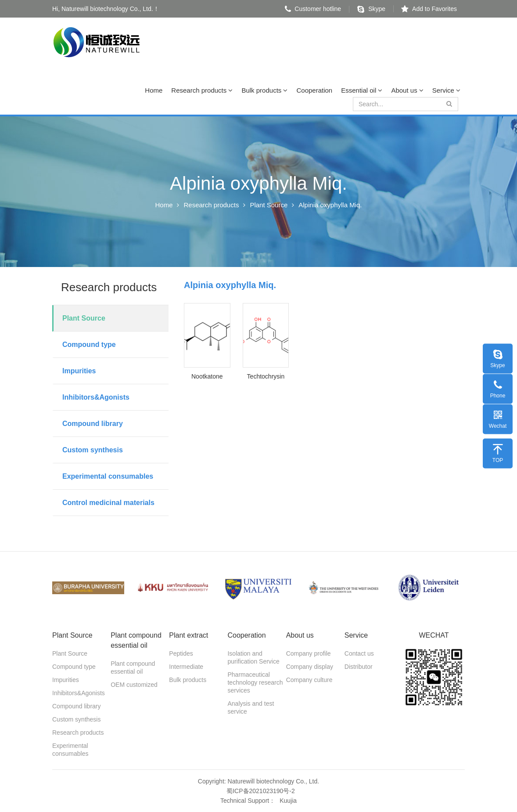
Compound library (93, 424)
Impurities (79, 371)
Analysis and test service (251, 707)
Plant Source (269, 205)
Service (446, 90)
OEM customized (134, 685)
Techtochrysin (266, 376)
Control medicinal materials (108, 503)
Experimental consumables (108, 476)
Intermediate (186, 667)
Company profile (309, 653)
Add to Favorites (429, 9)
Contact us (359, 653)
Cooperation (314, 90)
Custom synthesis (93, 450)
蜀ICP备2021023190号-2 (261, 791)
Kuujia (288, 801)
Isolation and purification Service (253, 657)
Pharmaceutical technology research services (255, 682)
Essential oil (362, 90)
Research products (202, 90)
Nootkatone (207, 376)
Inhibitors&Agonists (96, 397)
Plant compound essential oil (133, 668)
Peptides (181, 653)
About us (407, 90)
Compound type (89, 345)
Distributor (359, 667)
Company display (310, 667)
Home (154, 90)
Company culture (309, 680)
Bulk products (264, 90)
